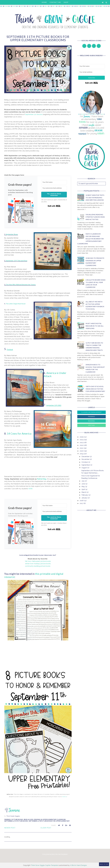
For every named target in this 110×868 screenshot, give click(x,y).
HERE (30, 489)
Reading (92, 421)
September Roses (12, 234)
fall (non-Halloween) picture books (38, 561)
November (86, 459)
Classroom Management (92, 412)
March (84, 492)
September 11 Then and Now (17, 261)
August (84, 468)
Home (44, 2)
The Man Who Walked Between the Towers (21, 284)
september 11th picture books (16, 821)
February (85, 495)
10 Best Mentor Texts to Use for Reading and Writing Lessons (95, 198)
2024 (82, 440)
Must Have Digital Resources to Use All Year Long (95, 326)
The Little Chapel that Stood (16, 304)
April (83, 489)
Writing (92, 425)
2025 (82, 437)
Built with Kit (54, 206)
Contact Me (55, 2)
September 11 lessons (34, 114)
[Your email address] (92, 72)
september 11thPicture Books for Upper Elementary (49, 821)
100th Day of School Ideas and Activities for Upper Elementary (95, 389)
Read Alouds (29, 820)
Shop (66, 2)
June (83, 484)
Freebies (7, 820)
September (86, 465)
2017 (82, 503)
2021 (82, 448)
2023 (82, 443)
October (85, 462)
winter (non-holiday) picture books (38, 564)
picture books (17, 820)
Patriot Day (42, 479)
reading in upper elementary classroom (50, 820)
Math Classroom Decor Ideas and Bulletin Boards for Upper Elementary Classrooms (90, 239)
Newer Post (10, 828)
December (86, 457)
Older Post (46, 828)
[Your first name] (54, 182)
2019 (82, 454)
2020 (82, 451)
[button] (21, 210)
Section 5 (64, 797)
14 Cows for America (19, 434)
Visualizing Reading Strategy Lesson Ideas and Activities (95, 217)
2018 (82, 501)
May (83, 487)
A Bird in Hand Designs (78, 865)
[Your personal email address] (54, 188)
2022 (82, 445)
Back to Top (104, 864)
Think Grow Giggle (38, 865)
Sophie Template (52, 865)
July (83, 481)
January (85, 498)
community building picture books (38, 566)
